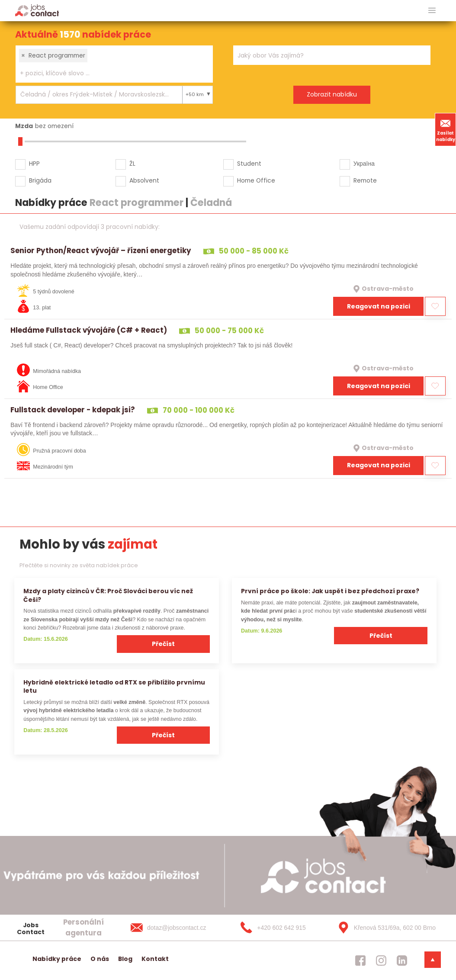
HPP (34, 164)
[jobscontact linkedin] (402, 961)
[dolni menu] (433, 960)
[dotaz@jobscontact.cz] (177, 928)
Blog (125, 959)
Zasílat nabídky (446, 129)
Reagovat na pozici (379, 306)
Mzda (24, 126)
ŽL (132, 164)
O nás (100, 959)
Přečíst (163, 644)
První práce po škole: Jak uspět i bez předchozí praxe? (330, 591)
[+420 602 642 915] (281, 928)
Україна (364, 164)
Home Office (256, 180)
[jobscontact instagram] (381, 961)
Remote (365, 180)
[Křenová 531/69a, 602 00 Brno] (384, 928)
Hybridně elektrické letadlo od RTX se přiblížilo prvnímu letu (114, 686)
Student (249, 164)
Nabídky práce (57, 959)
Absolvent (144, 180)
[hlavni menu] (432, 11)
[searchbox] (109, 73)
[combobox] (114, 64)
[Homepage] (37, 10)
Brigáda (40, 180)
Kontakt (155, 959)
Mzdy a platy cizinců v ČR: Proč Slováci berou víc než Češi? (108, 595)
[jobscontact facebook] (360, 961)
